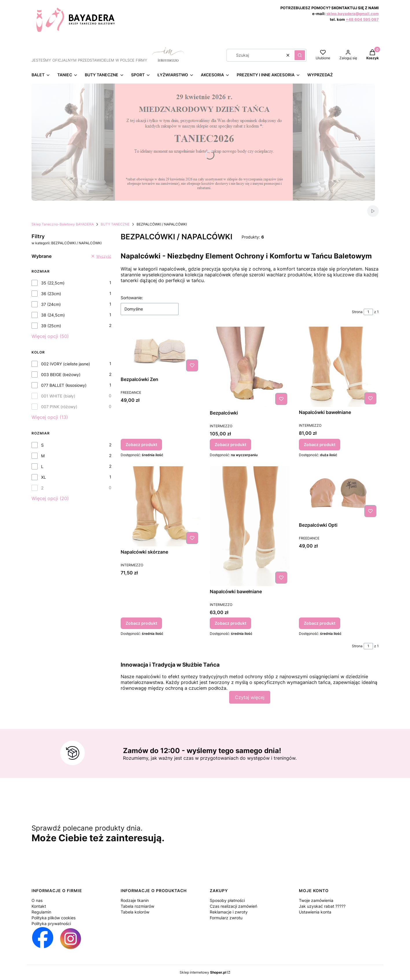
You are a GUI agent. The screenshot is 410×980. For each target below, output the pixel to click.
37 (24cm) (51, 304)
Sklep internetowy (203, 972)
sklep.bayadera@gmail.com (353, 14)
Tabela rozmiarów (137, 906)
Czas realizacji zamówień (234, 906)
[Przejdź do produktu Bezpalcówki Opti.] (339, 493)
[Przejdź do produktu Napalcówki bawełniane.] (339, 367)
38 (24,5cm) (53, 315)
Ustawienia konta (315, 912)
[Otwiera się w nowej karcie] (43, 939)
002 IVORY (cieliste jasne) (66, 364)
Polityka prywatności (51, 923)
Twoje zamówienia (316, 900)
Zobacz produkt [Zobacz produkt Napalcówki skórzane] (141, 623)
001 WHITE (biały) (58, 396)
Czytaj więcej (250, 697)
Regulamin (41, 912)
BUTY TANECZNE (115, 224)
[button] (300, 55)
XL (44, 477)
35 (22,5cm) (53, 283)
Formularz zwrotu (226, 918)
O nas (37, 900)
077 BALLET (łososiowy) (64, 385)
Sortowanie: (132, 298)
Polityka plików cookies (54, 918)
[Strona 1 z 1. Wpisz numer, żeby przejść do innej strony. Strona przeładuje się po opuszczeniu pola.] (368, 312)
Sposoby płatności (227, 900)
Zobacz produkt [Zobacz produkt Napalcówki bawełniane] (320, 444)
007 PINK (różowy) (59, 407)
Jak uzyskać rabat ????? (322, 906)
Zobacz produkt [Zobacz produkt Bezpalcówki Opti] (320, 623)
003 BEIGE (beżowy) (61, 375)
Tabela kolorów (135, 912)
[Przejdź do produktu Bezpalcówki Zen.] (161, 350)
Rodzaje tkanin (135, 900)
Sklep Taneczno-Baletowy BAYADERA (63, 224)
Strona (357, 312)
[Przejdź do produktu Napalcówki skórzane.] (161, 506)
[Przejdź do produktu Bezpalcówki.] (250, 367)
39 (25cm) (51, 326)
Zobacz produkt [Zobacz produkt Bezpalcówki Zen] (141, 444)
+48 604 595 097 (362, 19)
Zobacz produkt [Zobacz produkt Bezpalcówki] (230, 444)
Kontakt (39, 906)
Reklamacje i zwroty (229, 912)
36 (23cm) (51, 294)
